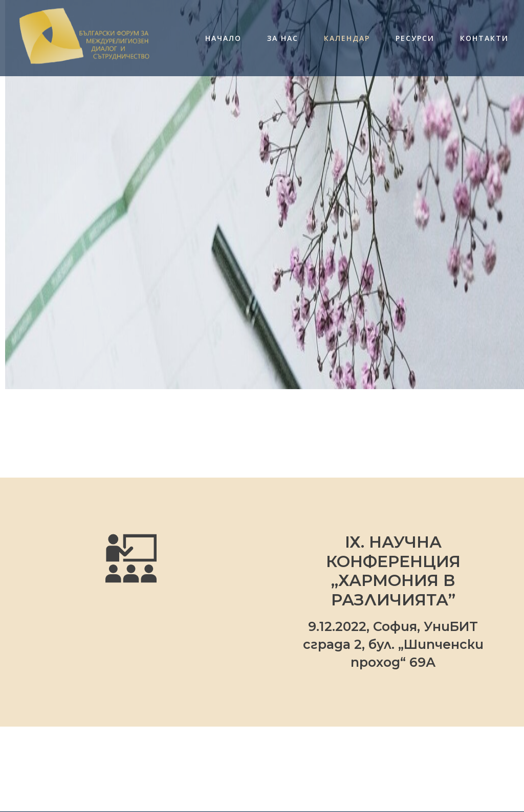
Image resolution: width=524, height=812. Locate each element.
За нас (283, 39)
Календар (347, 39)
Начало (223, 39)
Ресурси (415, 39)
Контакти (484, 39)
